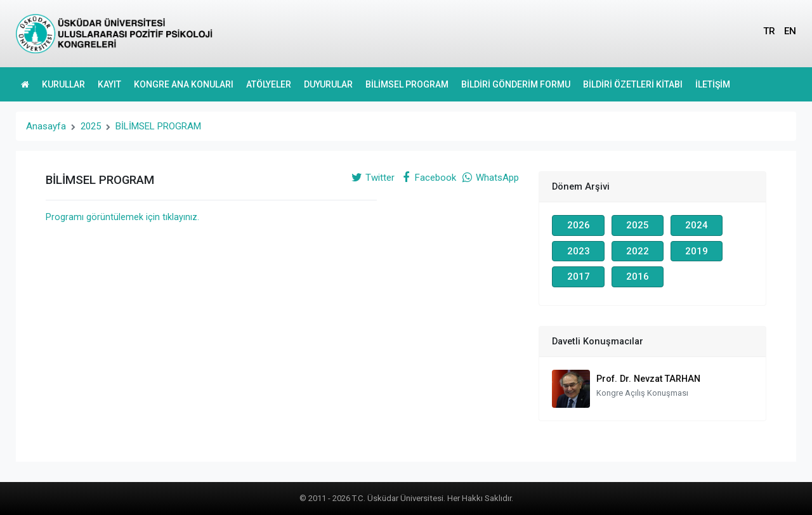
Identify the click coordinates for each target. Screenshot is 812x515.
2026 (579, 225)
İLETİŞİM (713, 84)
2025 (91, 126)
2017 (579, 277)
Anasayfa (46, 126)
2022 (638, 251)
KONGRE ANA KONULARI (184, 84)
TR (769, 31)
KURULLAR (63, 84)
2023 (579, 251)
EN (790, 31)
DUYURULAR (328, 84)
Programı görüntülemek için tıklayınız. (122, 217)
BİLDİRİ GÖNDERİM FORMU (516, 84)
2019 (697, 251)
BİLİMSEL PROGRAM (407, 84)
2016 (638, 277)
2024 (697, 225)
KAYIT (109, 84)
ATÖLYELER (269, 84)
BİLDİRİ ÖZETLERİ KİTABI (633, 84)
